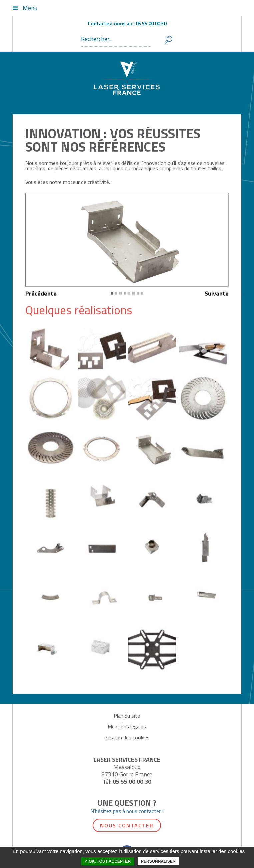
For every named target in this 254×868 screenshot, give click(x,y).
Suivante (217, 294)
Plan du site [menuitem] (127, 716)
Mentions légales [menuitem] (127, 726)
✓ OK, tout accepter (107, 861)
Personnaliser (158, 861)
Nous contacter (127, 825)
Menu (30, 8)
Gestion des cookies (127, 737)
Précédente (41, 294)
